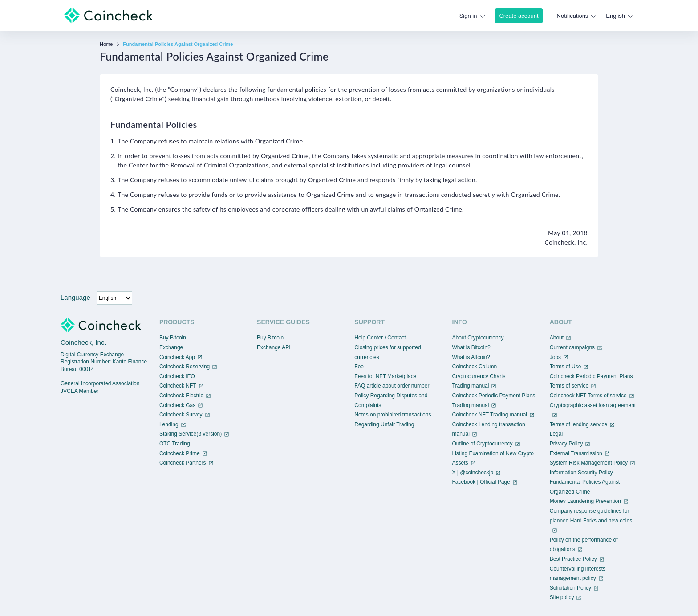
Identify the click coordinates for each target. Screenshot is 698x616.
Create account (519, 16)
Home (106, 44)
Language (75, 297)
